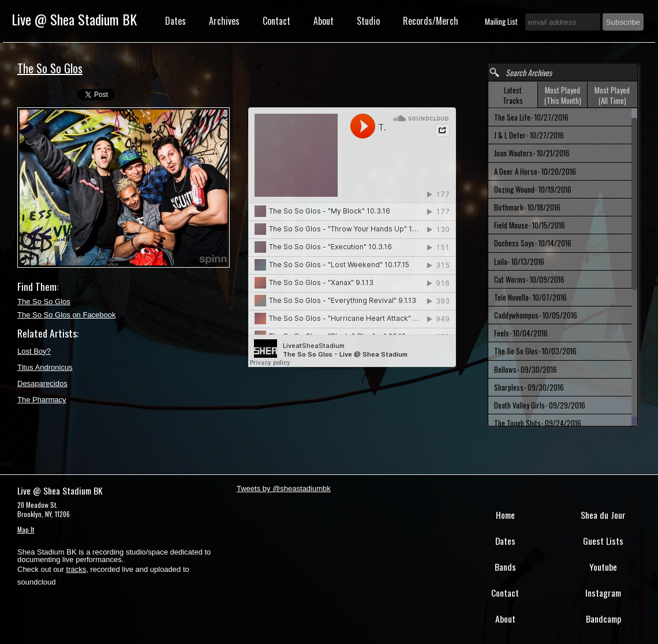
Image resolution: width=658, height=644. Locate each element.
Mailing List (502, 21)
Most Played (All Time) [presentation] (612, 95)
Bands (505, 567)
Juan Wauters (532, 153)
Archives (224, 21)
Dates (175, 21)
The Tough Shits (538, 423)
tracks (76, 569)
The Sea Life (531, 117)
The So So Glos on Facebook (67, 315)
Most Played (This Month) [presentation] (563, 95)
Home (505, 515)
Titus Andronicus (45, 367)
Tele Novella (530, 297)
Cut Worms (529, 279)
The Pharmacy (42, 400)
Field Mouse (530, 225)
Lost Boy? (34, 351)
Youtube (603, 567)
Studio (368, 21)
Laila (519, 261)
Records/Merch (431, 21)
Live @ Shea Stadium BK (74, 19)
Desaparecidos (42, 383)
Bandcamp (603, 619)
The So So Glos (44, 302)
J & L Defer (529, 135)
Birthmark (527, 207)
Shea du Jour (603, 515)
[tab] (513, 95)
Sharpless (529, 387)
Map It (26, 529)
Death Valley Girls (540, 405)
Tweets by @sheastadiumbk (284, 488)
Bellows (526, 369)
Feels (521, 333)
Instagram (603, 593)
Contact (276, 21)
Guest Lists (603, 541)
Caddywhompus (536, 315)
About (324, 21)
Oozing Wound (533, 189)
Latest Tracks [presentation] (513, 95)
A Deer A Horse (535, 171)
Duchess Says (533, 243)
